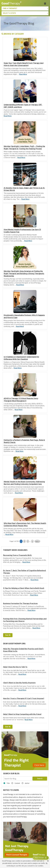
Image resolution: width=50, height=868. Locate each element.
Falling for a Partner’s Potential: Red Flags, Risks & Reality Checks (24, 441)
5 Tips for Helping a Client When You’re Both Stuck (24, 588)
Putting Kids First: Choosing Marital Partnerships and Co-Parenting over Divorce (25, 620)
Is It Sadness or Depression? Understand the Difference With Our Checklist (21, 358)
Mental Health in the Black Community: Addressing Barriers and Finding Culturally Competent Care (24, 483)
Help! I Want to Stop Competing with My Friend (22, 714)
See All (8, 635)
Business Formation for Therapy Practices (20, 603)
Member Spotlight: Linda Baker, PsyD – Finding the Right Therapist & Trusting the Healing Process (24, 147)
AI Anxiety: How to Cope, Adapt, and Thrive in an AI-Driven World (24, 189)
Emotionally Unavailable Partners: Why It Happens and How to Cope (24, 316)
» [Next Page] (32, 541)
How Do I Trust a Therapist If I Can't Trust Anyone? (24, 698)
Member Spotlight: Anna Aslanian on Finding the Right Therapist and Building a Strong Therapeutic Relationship (24, 274)
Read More (23, 74)
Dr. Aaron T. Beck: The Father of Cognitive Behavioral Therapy (24, 572)
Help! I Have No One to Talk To (15, 667)
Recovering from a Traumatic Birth (17, 555)
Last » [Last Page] (37, 541)
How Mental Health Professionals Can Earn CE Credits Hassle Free (22, 231)
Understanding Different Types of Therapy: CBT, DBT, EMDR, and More (23, 106)
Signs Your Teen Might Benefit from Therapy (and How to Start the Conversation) (24, 64)
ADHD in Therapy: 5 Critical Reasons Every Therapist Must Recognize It (21, 400)
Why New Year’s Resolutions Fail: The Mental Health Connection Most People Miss (25, 524)
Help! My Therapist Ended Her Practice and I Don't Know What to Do (23, 650)
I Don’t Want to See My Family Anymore (19, 683)
